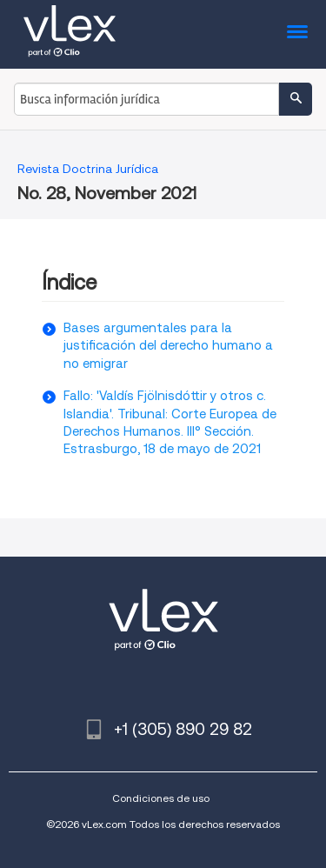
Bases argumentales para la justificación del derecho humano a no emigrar (168, 346)
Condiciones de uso (161, 798)
